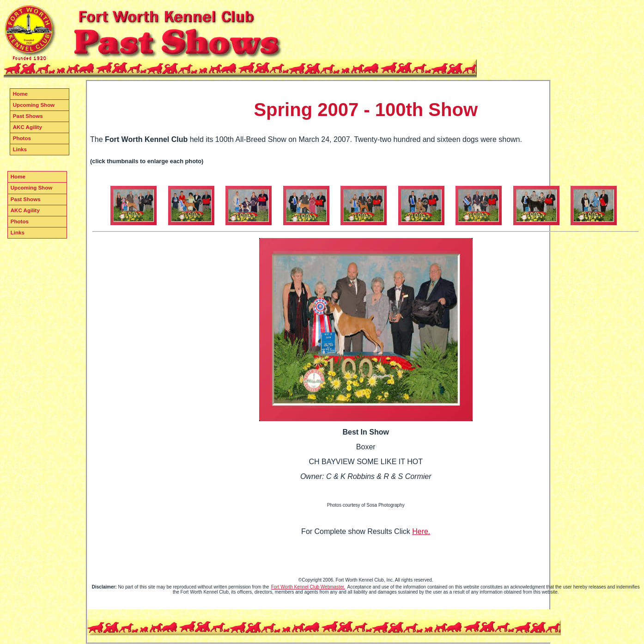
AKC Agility (27, 127)
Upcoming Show (34, 105)
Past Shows (28, 116)
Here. (421, 531)
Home (20, 94)
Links (20, 149)
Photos (22, 138)
